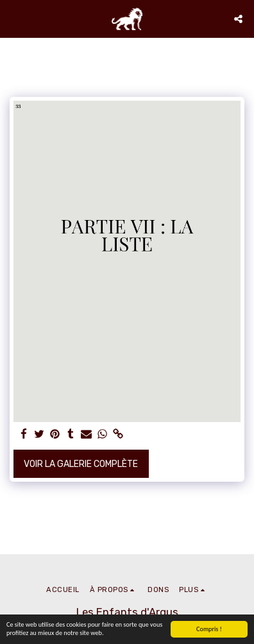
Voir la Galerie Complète (81, 464)
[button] (14, 19)
